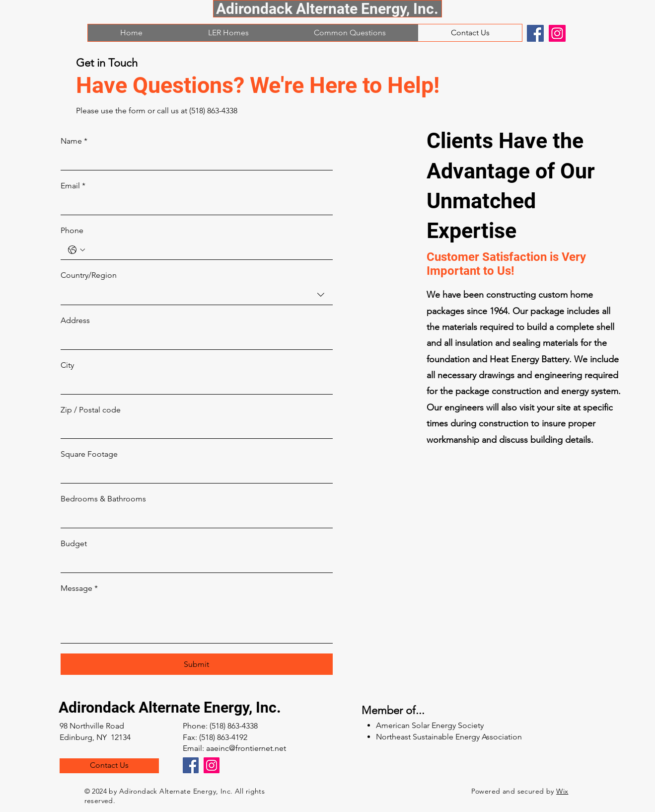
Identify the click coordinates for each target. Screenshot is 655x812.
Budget (74, 543)
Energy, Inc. (242, 707)
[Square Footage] (194, 474)
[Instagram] (557, 33)
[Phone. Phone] (207, 249)
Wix (562, 791)
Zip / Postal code (91, 410)
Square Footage (89, 454)
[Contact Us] (109, 766)
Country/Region (89, 275)
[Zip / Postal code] (194, 429)
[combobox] (197, 295)
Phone (72, 230)
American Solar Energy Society (430, 725)
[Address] (194, 340)
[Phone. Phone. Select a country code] (76, 250)
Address (75, 320)
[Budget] (194, 563)
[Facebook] (535, 33)
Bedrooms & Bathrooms (103, 499)
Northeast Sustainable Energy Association (449, 737)
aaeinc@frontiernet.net (246, 748)
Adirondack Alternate (131, 707)
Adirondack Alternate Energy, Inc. (327, 9)
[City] (194, 384)
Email (73, 186)
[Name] (194, 161)
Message (79, 588)
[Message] (197, 620)
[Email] (194, 205)
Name (74, 141)
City (67, 365)
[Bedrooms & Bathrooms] (194, 518)
